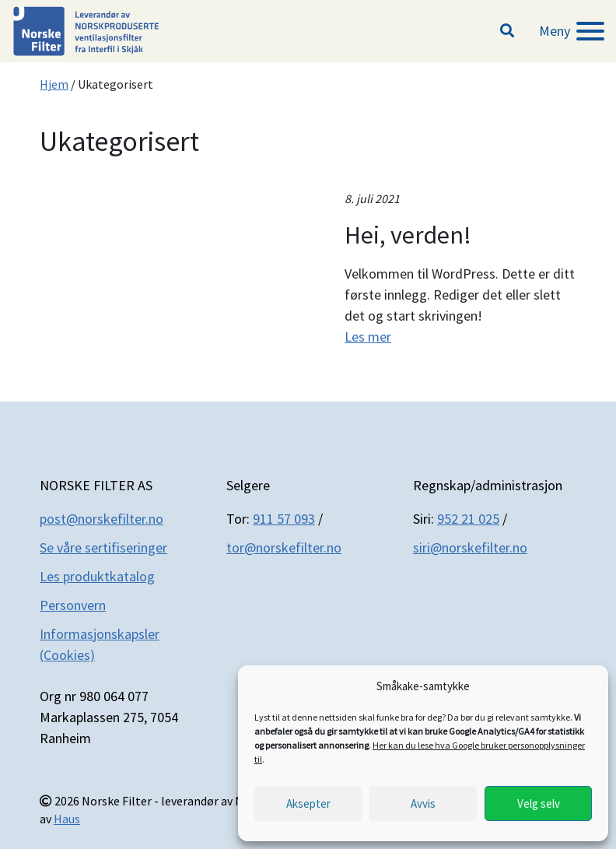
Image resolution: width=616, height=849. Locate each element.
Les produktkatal (89, 576)
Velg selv (539, 803)
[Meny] (572, 31)
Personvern (73, 605)
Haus (67, 819)
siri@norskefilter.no (470, 547)
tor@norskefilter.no (284, 547)
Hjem (54, 84)
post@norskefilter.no (101, 519)
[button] (507, 31)
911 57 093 (284, 519)
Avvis (423, 803)
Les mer (368, 337)
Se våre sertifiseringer (103, 547)
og (147, 576)
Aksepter (308, 803)
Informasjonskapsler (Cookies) (100, 644)
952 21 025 (468, 519)
